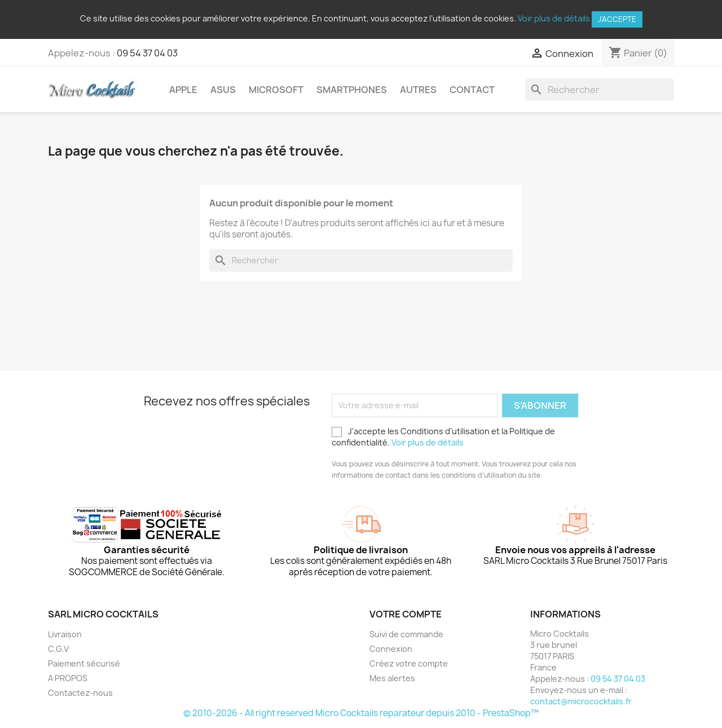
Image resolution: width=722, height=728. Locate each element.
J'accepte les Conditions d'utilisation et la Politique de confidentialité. (443, 437)
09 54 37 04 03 (147, 53)
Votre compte (406, 614)
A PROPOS (68, 678)
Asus (223, 90)
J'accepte (617, 19)
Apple (183, 90)
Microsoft (276, 90)
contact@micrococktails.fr (581, 701)
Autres (418, 90)
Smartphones (352, 90)
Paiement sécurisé (84, 663)
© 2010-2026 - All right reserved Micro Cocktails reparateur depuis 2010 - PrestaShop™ (361, 713)
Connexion (391, 649)
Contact (472, 90)
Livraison (65, 634)
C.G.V (58, 649)
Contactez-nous (80, 693)
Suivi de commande (406, 634)
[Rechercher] (600, 90)
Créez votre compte (409, 663)
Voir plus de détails (554, 18)
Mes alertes (392, 678)
